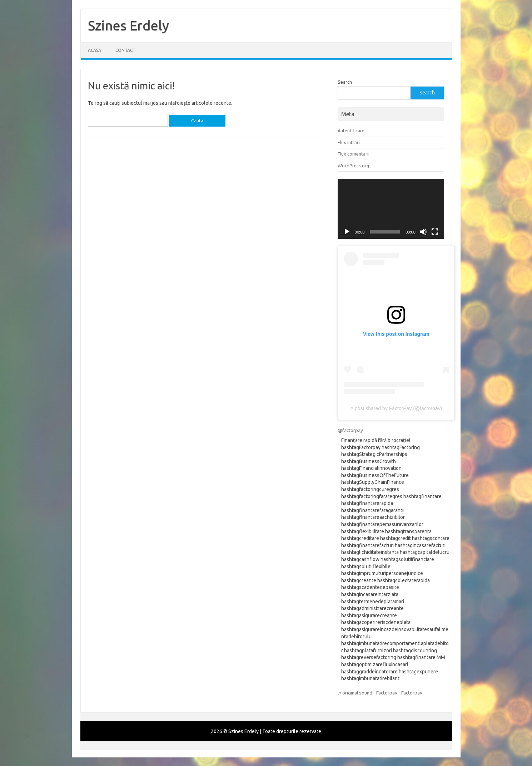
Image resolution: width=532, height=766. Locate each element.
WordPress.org (353, 166)
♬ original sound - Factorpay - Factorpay (380, 693)
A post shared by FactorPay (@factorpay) (396, 408)
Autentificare (351, 131)
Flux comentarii (354, 154)
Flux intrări (349, 142)
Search (345, 82)
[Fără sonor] (423, 232)
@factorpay (350, 430)
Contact (125, 50)
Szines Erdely (128, 25)
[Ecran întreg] (435, 232)
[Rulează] (347, 232)
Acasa (95, 50)
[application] (391, 209)
